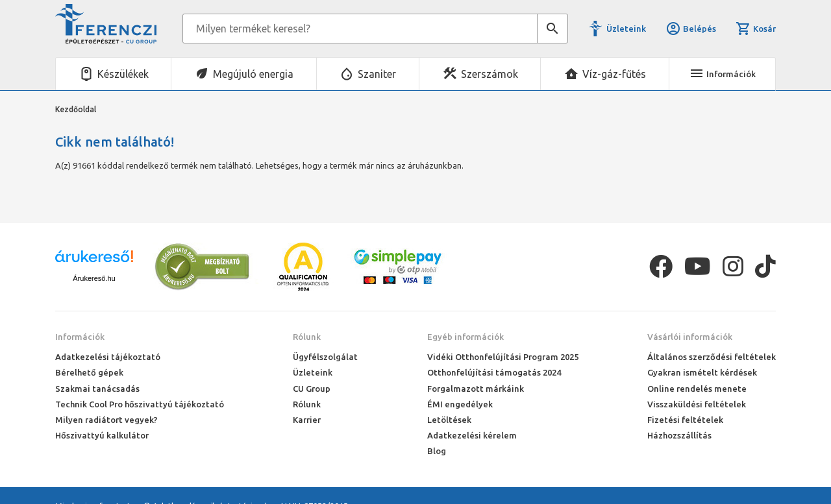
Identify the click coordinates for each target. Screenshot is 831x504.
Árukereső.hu (94, 278)
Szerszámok (490, 74)
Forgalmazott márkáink (476, 389)
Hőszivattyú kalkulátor (102, 435)
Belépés (691, 29)
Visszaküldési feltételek (697, 404)
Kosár (756, 29)
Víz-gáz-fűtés (614, 74)
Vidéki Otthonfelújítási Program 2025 (503, 357)
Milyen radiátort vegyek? (106, 420)
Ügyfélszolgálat (325, 357)
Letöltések (449, 420)
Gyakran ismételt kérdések (702, 372)
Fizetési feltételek (685, 420)
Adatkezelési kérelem (472, 435)
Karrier (307, 420)
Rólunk (307, 337)
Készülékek (123, 74)
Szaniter (377, 74)
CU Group (312, 389)
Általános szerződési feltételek (712, 357)
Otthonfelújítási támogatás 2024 (494, 372)
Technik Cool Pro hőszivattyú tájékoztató (140, 404)
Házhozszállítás (679, 435)
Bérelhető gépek (89, 372)
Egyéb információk (465, 337)
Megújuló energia (253, 74)
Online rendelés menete (697, 389)
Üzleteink (626, 29)
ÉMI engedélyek (460, 404)
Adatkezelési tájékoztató (108, 357)
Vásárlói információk (690, 337)
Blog (437, 451)
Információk (80, 337)
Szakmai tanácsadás (97, 389)
